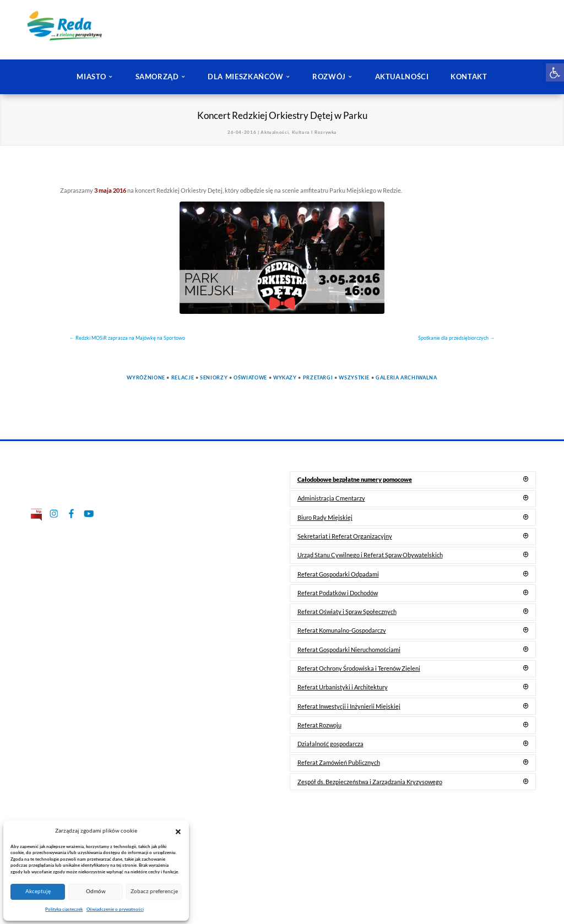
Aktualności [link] (275, 132)
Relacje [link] (183, 377)
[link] (555, 72)
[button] (178, 831)
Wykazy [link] (285, 377)
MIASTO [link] (91, 77)
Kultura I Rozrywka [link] (314, 132)
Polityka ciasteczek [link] (64, 909)
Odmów (96, 891)
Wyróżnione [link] (146, 377)
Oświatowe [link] (250, 377)
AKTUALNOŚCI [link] (402, 77)
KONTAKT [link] (469, 77)
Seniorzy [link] (214, 377)
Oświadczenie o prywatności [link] (115, 909)
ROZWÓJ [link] (329, 77)
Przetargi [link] (318, 377)
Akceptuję (38, 891)
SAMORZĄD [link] (157, 77)
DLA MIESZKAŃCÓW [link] (246, 77)
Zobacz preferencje (154, 891)
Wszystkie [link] (354, 377)
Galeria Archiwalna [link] (406, 377)
